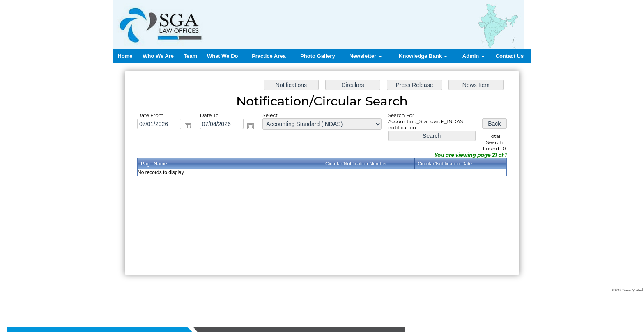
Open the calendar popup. (188, 126)
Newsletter (365, 56)
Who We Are (158, 56)
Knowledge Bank (423, 56)
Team (190, 56)
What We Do (223, 56)
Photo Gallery (318, 56)
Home (125, 56)
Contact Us (510, 56)
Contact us (279, 300)
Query (258, 300)
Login (302, 300)
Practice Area (269, 56)
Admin (474, 56)
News (241, 300)
